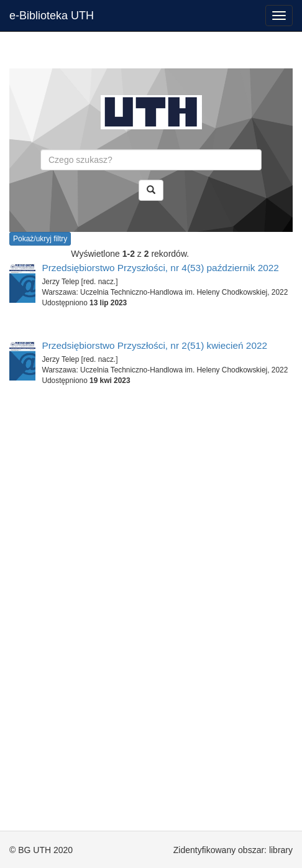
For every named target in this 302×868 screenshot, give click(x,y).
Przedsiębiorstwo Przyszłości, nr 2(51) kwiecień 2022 (154, 345)
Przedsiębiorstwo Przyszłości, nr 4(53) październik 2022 (160, 268)
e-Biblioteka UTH (52, 16)
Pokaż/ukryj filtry (40, 239)
